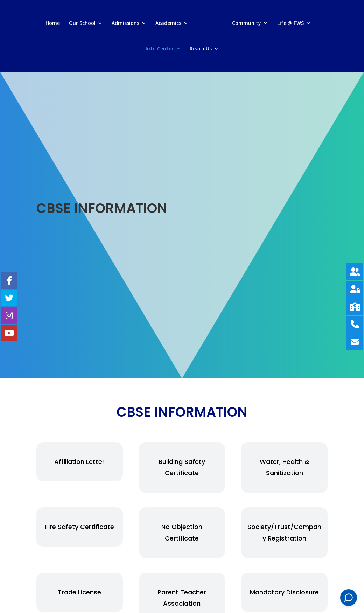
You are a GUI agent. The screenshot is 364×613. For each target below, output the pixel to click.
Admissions (125, 23)
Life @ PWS (290, 23)
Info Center (160, 49)
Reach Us (201, 49)
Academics (168, 23)
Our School (82, 23)
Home (53, 23)
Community (247, 23)
